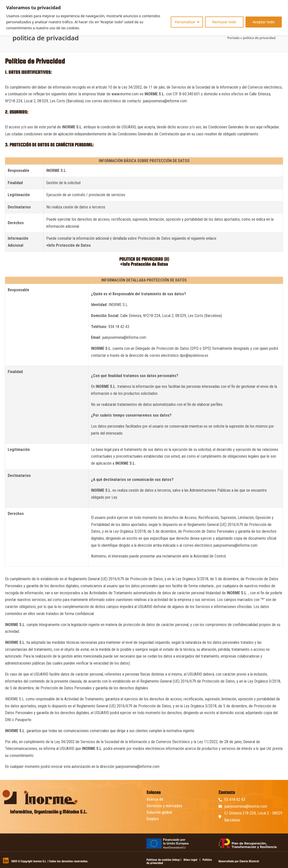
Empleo (152, 819)
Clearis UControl (249, 861)
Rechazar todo (224, 22)
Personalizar (185, 22)
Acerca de (155, 799)
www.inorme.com (125, 94)
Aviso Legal (190, 860)
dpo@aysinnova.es (194, 355)
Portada (233, 38)
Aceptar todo (264, 22)
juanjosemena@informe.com (165, 101)
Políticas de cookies (159, 860)
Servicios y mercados (164, 806)
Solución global (159, 812)
